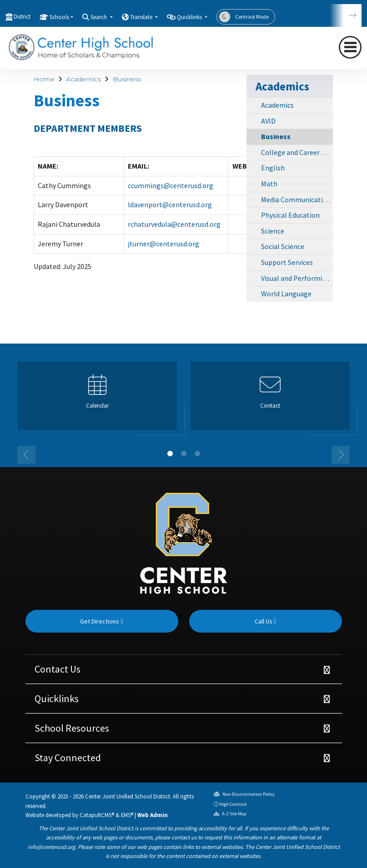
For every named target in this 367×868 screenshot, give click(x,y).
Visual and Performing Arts (297, 278)
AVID (268, 121)
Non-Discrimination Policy (244, 794)
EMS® (127, 815)
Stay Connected (68, 758)
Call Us (265, 621)
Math (269, 184)
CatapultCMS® (97, 815)
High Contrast (233, 804)
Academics (83, 79)
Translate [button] (142, 17)
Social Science (283, 246)
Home (44, 79)
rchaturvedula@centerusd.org (174, 224)
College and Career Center (297, 152)
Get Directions (101, 621)
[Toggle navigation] (350, 47)
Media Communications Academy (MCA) (297, 200)
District (22, 17)
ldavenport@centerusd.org (170, 205)
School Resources (72, 728)
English (273, 168)
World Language (286, 294)
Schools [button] (59, 17)
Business (127, 79)
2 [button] (184, 454)
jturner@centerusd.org (163, 244)
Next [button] (341, 455)
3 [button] (197, 454)
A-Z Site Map (230, 814)
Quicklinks (57, 698)
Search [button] (99, 17)
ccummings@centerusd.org (171, 185)
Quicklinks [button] (190, 17)
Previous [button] (26, 455)
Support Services (287, 262)
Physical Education (290, 215)
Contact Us (58, 669)
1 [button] (170, 454)
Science (273, 231)
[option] (97, 400)
